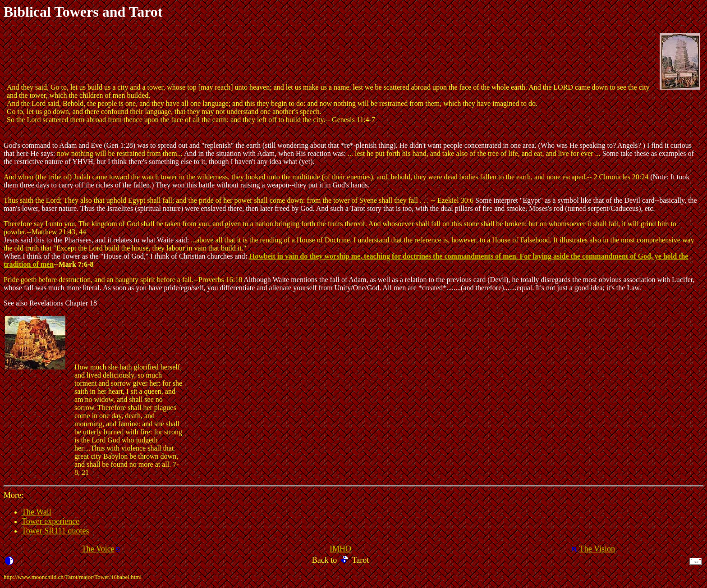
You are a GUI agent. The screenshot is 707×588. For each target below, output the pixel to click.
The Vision (597, 549)
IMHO (340, 549)
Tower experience (50, 521)
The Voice (98, 549)
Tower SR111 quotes (55, 531)
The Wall (37, 512)
